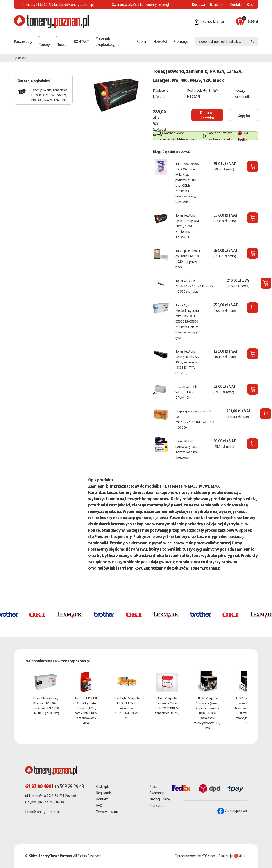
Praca (153, 787)
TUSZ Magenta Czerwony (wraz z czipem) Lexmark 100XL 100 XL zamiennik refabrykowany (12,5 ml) (207, 713)
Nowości (160, 41)
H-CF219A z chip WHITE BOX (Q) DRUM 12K (186, 392)
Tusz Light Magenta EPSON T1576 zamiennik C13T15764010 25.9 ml (126, 708)
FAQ (99, 805)
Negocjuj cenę (160, 799)
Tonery (44, 44)
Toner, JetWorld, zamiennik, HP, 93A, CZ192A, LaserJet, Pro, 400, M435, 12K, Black (49, 95)
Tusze (62, 44)
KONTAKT (81, 41)
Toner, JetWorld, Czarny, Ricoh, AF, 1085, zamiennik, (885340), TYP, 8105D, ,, (187, 362)
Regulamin (218, 5)
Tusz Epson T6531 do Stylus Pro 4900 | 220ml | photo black (188, 259)
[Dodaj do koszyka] (210, 115)
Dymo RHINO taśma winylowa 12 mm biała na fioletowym (186, 449)
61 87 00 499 (44, 5)
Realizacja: (233, 856)
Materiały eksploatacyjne (107, 41)
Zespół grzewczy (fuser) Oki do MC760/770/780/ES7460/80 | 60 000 (195, 419)
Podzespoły (23, 41)
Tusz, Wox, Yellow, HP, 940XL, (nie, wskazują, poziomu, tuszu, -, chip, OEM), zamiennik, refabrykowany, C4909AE (188, 183)
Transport (157, 805)
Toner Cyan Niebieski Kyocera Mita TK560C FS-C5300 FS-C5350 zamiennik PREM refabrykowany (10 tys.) (188, 321)
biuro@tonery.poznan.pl (42, 812)
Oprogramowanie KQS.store (195, 856)
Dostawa (198, 5)
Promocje (181, 41)
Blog (250, 5)
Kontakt (236, 5)
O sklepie (103, 787)
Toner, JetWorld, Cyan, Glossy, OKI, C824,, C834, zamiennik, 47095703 (188, 226)
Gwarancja (157, 793)
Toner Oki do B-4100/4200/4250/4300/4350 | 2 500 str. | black (195, 286)
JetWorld (159, 97)
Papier (142, 41)
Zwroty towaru (107, 812)
